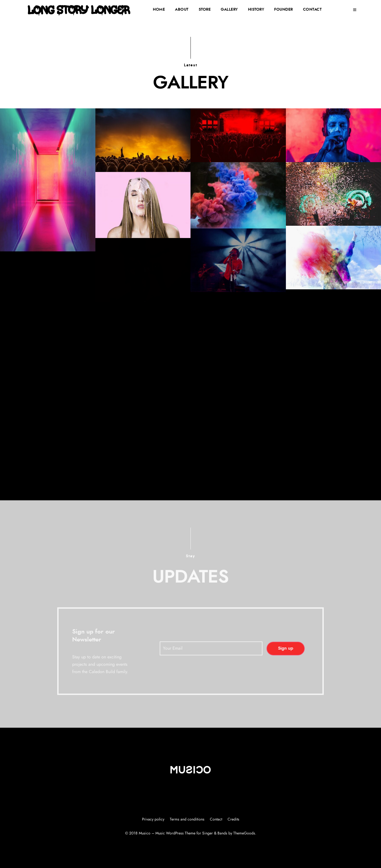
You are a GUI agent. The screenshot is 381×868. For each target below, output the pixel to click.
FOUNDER (284, 10)
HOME (159, 10)
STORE (205, 10)
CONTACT (312, 10)
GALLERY (229, 10)
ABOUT (182, 10)
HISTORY (256, 10)
